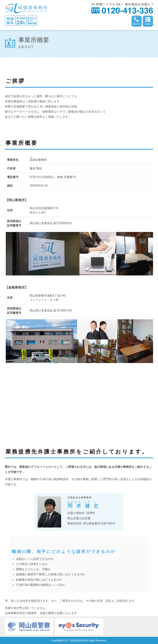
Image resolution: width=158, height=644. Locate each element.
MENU (148, 21)
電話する (137, 21)
